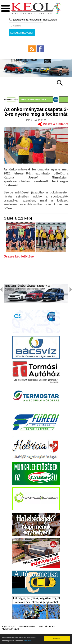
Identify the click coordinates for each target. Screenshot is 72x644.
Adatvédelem (47, 627)
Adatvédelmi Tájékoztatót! (43, 20)
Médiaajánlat (11, 629)
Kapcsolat (9, 627)
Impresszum (27, 627)
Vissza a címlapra (56, 124)
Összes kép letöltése (19, 257)
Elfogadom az (33, 20)
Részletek (28, 642)
